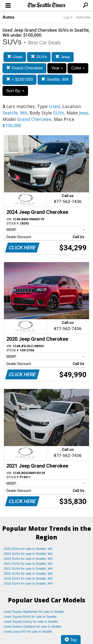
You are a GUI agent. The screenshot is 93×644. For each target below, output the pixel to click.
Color (78, 68)
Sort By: (15, 91)
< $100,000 (19, 79)
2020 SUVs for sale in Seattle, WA (28, 574)
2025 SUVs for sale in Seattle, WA (28, 549)
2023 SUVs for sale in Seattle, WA (28, 559)
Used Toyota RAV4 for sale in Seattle (30, 617)
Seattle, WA (55, 79)
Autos (8, 17)
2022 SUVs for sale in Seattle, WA (28, 564)
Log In (68, 17)
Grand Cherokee (24, 68)
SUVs (39, 57)
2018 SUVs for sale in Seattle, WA (28, 583)
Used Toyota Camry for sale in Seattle (31, 622)
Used (15, 57)
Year (57, 68)
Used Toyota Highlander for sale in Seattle (34, 612)
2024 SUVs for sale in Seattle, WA (28, 554)
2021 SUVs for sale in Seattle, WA (28, 569)
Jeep (63, 57)
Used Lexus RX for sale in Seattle (28, 631)
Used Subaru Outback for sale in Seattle (32, 627)
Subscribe (83, 17)
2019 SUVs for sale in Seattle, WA (28, 578)
